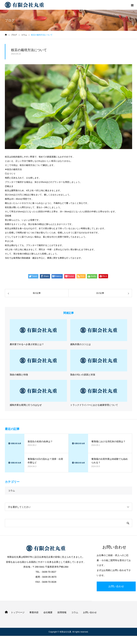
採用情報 (62, 612)
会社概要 (48, 612)
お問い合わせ (116, 586)
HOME (6, 612)
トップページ (18, 612)
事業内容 (34, 612)
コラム (12, 491)
